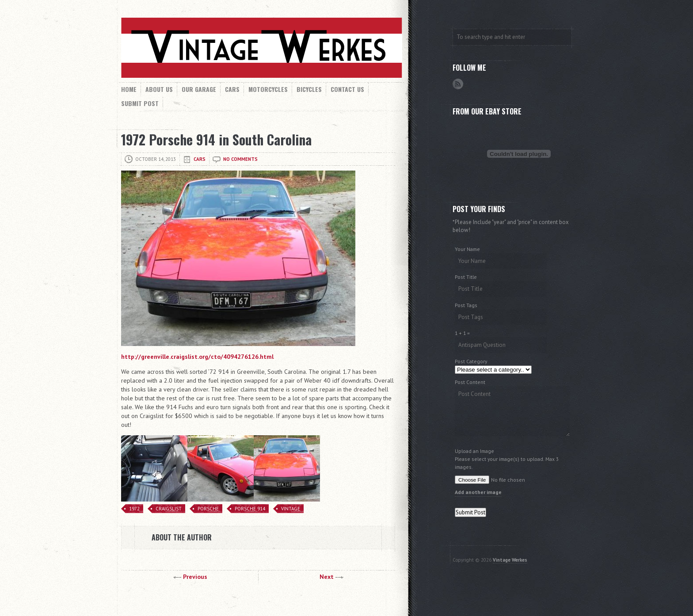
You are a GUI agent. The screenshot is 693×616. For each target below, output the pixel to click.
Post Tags (466, 305)
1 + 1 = (462, 333)
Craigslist (169, 509)
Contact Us (347, 89)
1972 (134, 509)
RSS (458, 84)
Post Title (466, 277)
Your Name (467, 249)
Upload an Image (474, 451)
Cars (232, 89)
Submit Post (140, 103)
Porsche (208, 509)
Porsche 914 (250, 509)
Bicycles (309, 89)
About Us (159, 89)
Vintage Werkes (510, 560)
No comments (240, 159)
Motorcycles (268, 89)
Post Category (471, 361)
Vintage (291, 509)
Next (327, 577)
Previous (195, 577)
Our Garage (199, 89)
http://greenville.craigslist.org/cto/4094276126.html (197, 357)
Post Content (470, 382)
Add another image (478, 492)
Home (129, 89)
